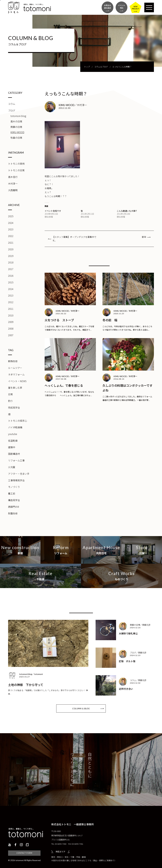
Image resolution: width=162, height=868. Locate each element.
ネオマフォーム (16, 374)
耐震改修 (13, 513)
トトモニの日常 (16, 170)
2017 (11, 269)
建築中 (12, 447)
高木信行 (13, 177)
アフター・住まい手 (19, 474)
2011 (11, 309)
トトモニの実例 (16, 164)
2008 (11, 329)
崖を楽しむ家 (15, 388)
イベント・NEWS (17, 381)
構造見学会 (14, 500)
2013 (11, 295)
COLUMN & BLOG (81, 708)
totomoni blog (18, 116)
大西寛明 (13, 190)
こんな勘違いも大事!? (127, 211)
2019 (11, 256)
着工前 (12, 493)
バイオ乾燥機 (15, 427)
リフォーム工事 (16, 460)
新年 (144, 237)
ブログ (12, 110)
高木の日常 (16, 121)
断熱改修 (13, 361)
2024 (11, 223)
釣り (10, 401)
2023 (11, 229)
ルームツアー (15, 368)
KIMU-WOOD (17, 132)
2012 (11, 302)
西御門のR (14, 507)
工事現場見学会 (16, 480)
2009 (11, 322)
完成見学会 (14, 407)
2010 (11, 315)
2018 (11, 262)
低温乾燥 (13, 441)
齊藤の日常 (16, 127)
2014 (11, 289)
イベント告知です (53, 211)
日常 (10, 394)
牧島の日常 (16, 138)
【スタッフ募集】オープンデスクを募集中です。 (74, 239)
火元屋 (12, 467)
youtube (13, 434)
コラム (12, 104)
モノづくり (14, 487)
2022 (11, 236)
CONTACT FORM (24, 853)
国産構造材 (14, 454)
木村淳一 (13, 184)
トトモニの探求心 (18, 421)
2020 (11, 249)
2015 (11, 282)
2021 (11, 243)
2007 (11, 335)
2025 (11, 216)
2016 (11, 276)
